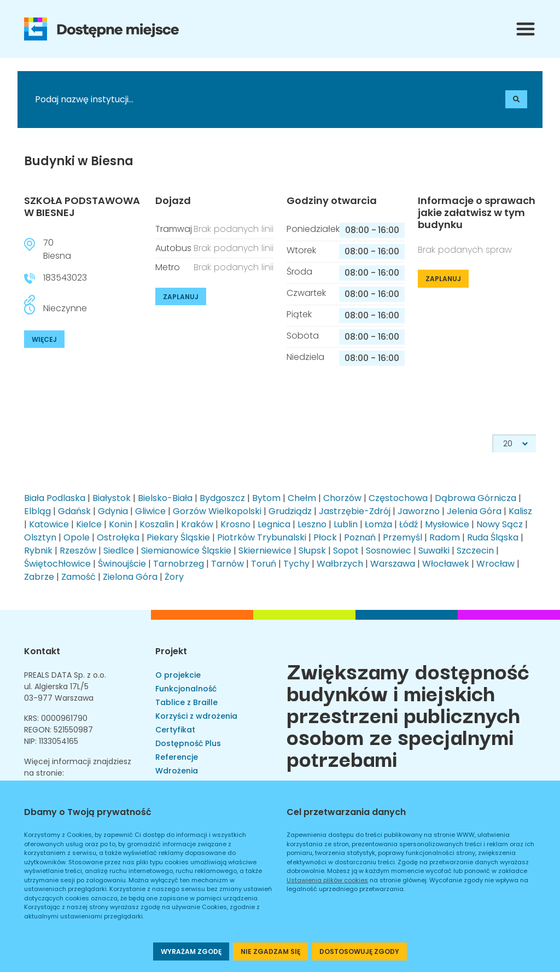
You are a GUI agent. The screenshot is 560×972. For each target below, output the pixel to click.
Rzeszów (78, 551)
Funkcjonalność (186, 689)
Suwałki (434, 551)
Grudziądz (290, 511)
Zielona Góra (130, 577)
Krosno (235, 524)
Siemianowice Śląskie (186, 551)
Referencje (177, 757)
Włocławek (446, 564)
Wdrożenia (177, 771)
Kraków (197, 524)
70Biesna (57, 249)
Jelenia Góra (474, 511)
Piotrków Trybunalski (262, 537)
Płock (325, 537)
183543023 (65, 278)
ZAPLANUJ (181, 297)
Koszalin (157, 524)
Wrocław (495, 564)
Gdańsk (74, 511)
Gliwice (150, 511)
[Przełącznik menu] (526, 29)
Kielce (89, 524)
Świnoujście (122, 564)
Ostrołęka (118, 537)
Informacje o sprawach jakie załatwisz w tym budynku (477, 213)
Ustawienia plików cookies (327, 880)
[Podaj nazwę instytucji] (127, 100)
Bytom (266, 498)
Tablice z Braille (186, 702)
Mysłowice (447, 524)
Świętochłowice (57, 564)
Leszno (312, 524)
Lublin (346, 524)
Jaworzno (419, 511)
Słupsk (312, 551)
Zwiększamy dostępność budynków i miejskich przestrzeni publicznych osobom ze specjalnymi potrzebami (408, 714)
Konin (121, 524)
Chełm (302, 498)
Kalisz (520, 511)
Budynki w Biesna (79, 161)
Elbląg (37, 511)
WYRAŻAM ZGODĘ (191, 951)
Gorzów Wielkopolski (217, 511)
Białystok (112, 498)
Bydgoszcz (222, 498)
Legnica (274, 524)
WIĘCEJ (44, 339)
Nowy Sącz (500, 524)
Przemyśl (402, 537)
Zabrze (39, 577)
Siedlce (119, 551)
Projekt (171, 651)
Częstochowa (398, 498)
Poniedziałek (313, 229)
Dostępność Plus (188, 743)
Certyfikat (175, 730)
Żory (174, 577)
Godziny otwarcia (332, 201)
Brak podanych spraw (465, 250)
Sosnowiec (389, 551)
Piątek (299, 314)
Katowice (49, 524)
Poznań (360, 537)
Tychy (296, 564)
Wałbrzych (340, 564)
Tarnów (227, 564)
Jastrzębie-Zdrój (355, 511)
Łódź (409, 524)
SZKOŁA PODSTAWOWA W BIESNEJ (82, 206)
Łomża (378, 524)
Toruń (264, 564)
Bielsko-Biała (165, 498)
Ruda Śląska (493, 537)
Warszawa (393, 564)
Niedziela (305, 357)
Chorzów (342, 498)
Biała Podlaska (55, 498)
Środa (299, 272)
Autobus (173, 248)
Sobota (303, 336)
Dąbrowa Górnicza (476, 498)
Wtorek (301, 250)
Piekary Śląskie (178, 537)
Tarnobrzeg (179, 564)
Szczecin (475, 551)
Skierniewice (265, 551)
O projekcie (178, 675)
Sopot (346, 551)
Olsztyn (40, 537)
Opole (77, 537)
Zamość (78, 577)
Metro (168, 267)
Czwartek (306, 293)
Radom (445, 537)
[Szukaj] (516, 99)
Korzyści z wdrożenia (196, 716)
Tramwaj (174, 229)
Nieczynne (65, 308)
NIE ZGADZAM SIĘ (270, 951)
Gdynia (113, 511)
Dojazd (173, 201)
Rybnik (38, 551)
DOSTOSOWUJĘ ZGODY (359, 951)
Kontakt (42, 651)
